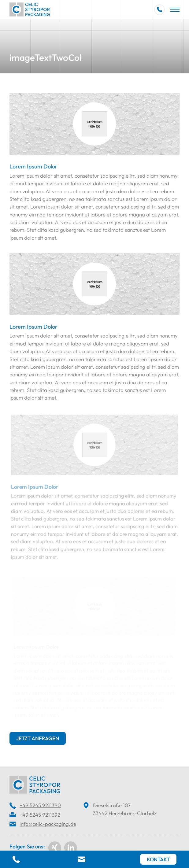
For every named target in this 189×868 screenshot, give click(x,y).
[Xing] (55, 848)
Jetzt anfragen (38, 738)
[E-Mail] (82, 860)
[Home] (30, 9)
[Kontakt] (158, 859)
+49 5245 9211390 (40, 805)
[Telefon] (17, 860)
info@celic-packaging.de (48, 824)
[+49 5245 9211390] (159, 10)
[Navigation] (175, 9)
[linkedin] (71, 848)
